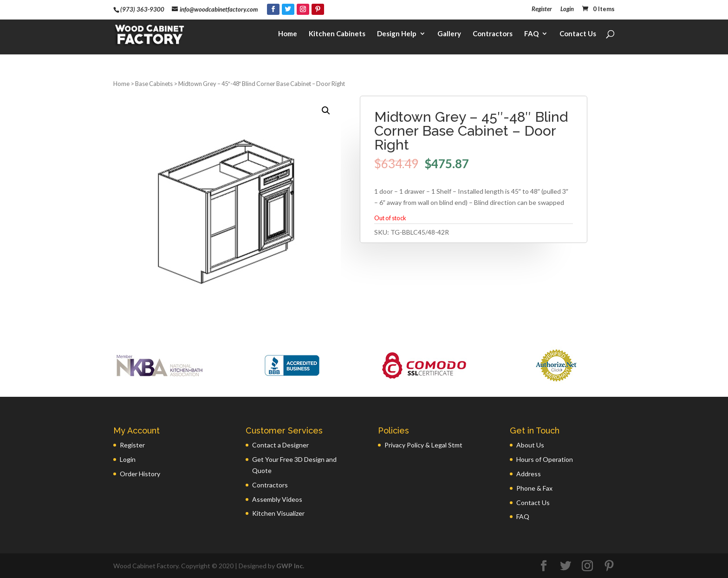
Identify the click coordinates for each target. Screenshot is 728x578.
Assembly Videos (277, 499)
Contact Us (578, 35)
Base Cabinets (154, 84)
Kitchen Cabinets (337, 35)
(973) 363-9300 (142, 9)
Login (567, 9)
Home (288, 35)
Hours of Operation (545, 459)
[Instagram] (303, 9)
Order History (140, 474)
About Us (530, 445)
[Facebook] (273, 9)
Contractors (493, 35)
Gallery (449, 35)
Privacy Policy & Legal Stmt (423, 445)
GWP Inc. (290, 566)
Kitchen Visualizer (278, 513)
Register (542, 9)
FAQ (531, 35)
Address (529, 474)
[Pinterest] (318, 9)
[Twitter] (288, 9)
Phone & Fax (534, 488)
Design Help (397, 35)
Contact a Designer (280, 445)
